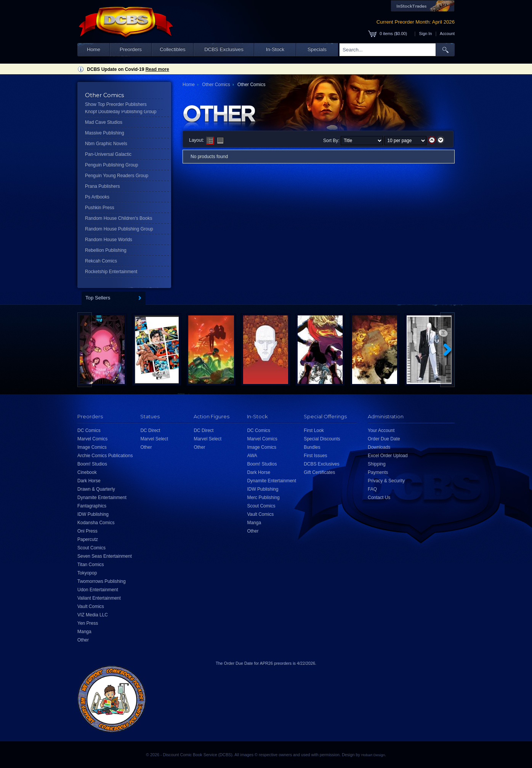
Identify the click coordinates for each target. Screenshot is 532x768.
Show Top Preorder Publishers (116, 104)
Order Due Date (384, 439)
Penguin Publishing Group (111, 165)
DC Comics (89, 430)
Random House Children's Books (119, 218)
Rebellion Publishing (106, 250)
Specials (317, 49)
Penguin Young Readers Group (117, 176)
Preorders (131, 49)
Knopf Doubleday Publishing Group (121, 112)
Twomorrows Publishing (102, 581)
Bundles (312, 447)
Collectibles (172, 49)
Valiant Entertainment (99, 598)
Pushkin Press (100, 208)
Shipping (377, 464)
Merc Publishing (263, 498)
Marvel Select (154, 439)
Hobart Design (373, 755)
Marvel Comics (92, 439)
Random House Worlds (109, 240)
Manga (84, 632)
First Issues (315, 456)
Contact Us (379, 498)
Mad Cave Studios (104, 122)
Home (94, 49)
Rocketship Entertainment (111, 272)
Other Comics (216, 85)
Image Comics (92, 447)
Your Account (381, 430)
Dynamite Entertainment (102, 498)
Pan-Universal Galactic (108, 154)
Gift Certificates (319, 472)
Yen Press (88, 623)
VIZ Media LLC (93, 615)
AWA (252, 456)
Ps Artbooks (97, 197)
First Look (314, 430)
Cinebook (87, 472)
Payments (378, 472)
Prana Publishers (102, 186)
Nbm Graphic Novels (106, 144)
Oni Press (87, 531)
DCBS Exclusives (224, 49)
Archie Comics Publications (105, 456)
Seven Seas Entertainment (105, 556)
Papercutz (88, 539)
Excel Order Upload (388, 456)
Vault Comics (91, 606)
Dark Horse (89, 481)
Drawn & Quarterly (96, 489)
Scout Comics (91, 548)
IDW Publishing (93, 514)
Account (447, 34)
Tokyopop (87, 573)
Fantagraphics (92, 506)
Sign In (426, 34)
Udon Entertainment (98, 590)
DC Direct (150, 430)
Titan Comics (91, 565)
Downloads (379, 447)
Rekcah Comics (101, 261)
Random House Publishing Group (119, 229)
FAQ (372, 489)
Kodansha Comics (96, 523)
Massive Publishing (105, 133)
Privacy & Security (386, 481)
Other (83, 640)
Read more (157, 69)
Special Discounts (322, 439)
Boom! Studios (92, 464)
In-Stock (275, 49)
